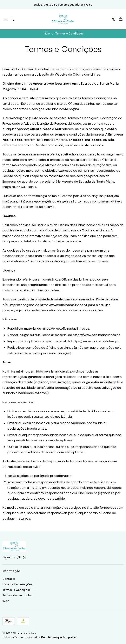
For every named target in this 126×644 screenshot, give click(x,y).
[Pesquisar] (12, 19)
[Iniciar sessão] (114, 19)
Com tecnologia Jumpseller (59, 637)
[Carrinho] (121, 19)
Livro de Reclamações (17, 584)
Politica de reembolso (17, 595)
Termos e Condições (16, 590)
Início (46, 34)
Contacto (9, 579)
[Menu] (5, 19)
